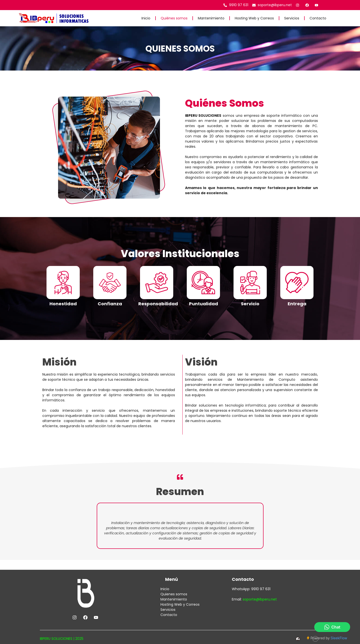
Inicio (146, 18)
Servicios (292, 18)
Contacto (318, 18)
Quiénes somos (174, 18)
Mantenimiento (211, 18)
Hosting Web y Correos (254, 18)
